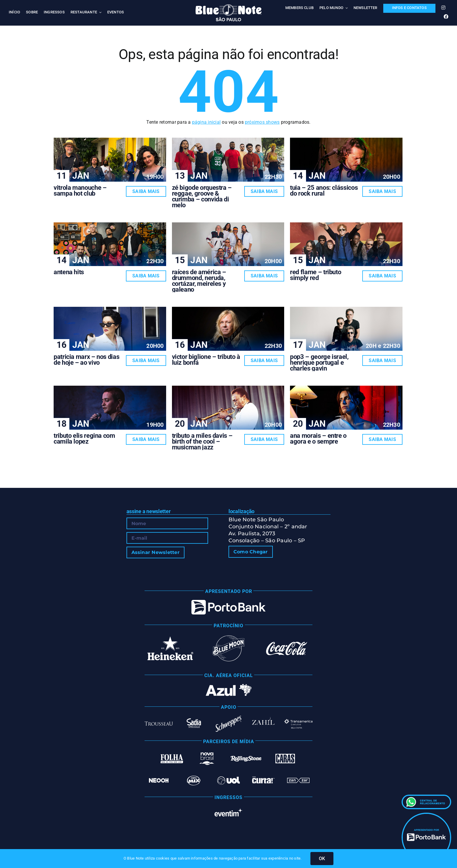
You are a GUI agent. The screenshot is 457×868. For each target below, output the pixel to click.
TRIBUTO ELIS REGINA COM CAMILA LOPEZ (84, 439)
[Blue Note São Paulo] (228, 7)
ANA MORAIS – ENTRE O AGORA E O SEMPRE (318, 439)
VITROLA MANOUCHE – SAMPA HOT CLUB (80, 191)
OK (322, 859)
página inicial (206, 122)
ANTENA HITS (69, 272)
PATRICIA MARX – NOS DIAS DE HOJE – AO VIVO (86, 360)
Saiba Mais (146, 191)
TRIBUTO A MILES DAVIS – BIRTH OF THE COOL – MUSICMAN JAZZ (202, 441)
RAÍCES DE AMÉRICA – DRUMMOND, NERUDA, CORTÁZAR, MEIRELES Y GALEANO (199, 281)
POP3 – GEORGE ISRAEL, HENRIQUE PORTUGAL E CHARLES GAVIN (319, 363)
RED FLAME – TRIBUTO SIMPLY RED (315, 275)
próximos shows (262, 122)
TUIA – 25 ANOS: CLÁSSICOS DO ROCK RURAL (324, 191)
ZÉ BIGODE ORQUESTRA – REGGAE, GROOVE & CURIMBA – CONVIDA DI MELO (202, 196)
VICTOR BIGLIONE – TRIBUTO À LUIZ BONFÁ (206, 360)
